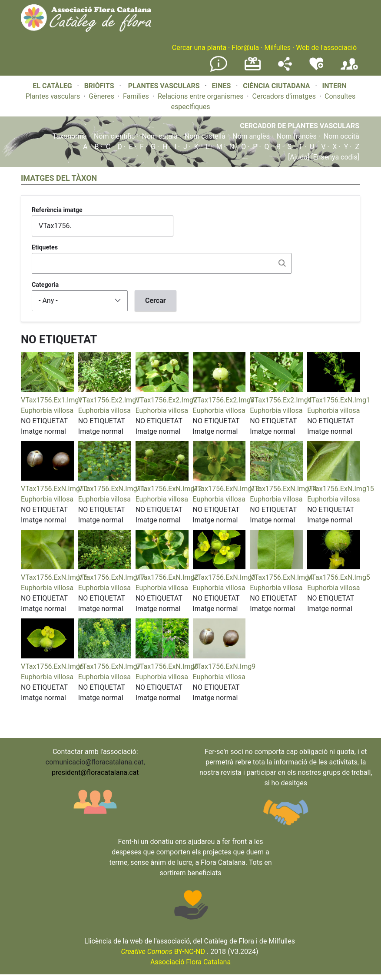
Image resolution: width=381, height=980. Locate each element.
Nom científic (114, 136)
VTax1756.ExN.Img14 (283, 489)
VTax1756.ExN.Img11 (112, 489)
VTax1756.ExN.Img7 (110, 666)
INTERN (334, 86)
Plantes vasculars (53, 96)
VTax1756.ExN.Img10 (54, 489)
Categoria (45, 285)
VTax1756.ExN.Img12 (169, 489)
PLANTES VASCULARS (164, 86)
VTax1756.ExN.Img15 (341, 489)
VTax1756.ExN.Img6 (52, 666)
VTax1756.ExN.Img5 (339, 577)
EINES (221, 86)
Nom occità (341, 136)
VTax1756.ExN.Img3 (224, 577)
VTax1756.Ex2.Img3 (224, 400)
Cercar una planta (199, 48)
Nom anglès (251, 136)
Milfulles (277, 48)
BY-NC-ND (163, 952)
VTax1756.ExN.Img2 (167, 577)
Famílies (136, 96)
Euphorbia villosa (47, 410)
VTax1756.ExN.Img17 (112, 577)
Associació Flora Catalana (190, 962)
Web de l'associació (326, 48)
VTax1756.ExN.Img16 (54, 577)
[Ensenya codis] (334, 157)
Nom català (160, 136)
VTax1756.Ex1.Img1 (52, 400)
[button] (47, 390)
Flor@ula (245, 48)
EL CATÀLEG (52, 86)
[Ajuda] (299, 157)
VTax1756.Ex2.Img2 (166, 400)
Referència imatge (57, 210)
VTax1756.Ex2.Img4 (281, 400)
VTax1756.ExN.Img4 (281, 577)
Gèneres (101, 96)
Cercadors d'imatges (284, 96)
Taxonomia (70, 136)
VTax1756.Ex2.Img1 (109, 400)
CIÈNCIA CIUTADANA (276, 86)
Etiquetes (45, 247)
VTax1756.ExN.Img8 (167, 666)
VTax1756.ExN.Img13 (226, 489)
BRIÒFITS (100, 86)
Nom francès (297, 136)
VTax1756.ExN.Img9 (224, 666)
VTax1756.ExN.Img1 (339, 400)
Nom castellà (205, 136)
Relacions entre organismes (201, 96)
